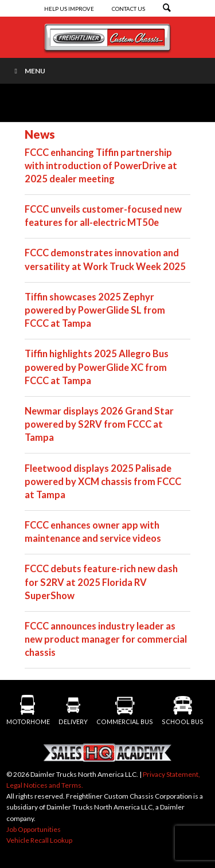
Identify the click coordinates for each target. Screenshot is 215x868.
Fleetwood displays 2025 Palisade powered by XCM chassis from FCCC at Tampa (103, 482)
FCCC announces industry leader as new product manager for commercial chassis (106, 639)
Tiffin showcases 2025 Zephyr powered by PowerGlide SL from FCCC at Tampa (95, 310)
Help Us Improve (70, 9)
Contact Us (128, 9)
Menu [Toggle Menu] (28, 71)
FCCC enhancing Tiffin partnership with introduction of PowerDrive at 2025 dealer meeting (101, 166)
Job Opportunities (34, 829)
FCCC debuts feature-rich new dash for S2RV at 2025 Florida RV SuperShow (101, 582)
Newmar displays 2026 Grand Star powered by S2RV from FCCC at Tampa (99, 424)
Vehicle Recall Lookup (39, 840)
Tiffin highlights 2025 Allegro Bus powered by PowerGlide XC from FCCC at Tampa (97, 367)
